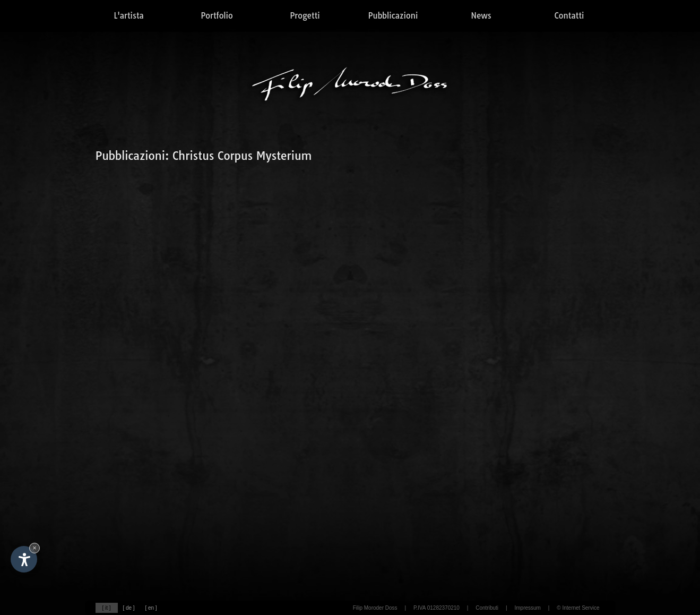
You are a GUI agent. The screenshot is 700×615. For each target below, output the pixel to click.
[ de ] (128, 608)
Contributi (487, 608)
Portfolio (217, 16)
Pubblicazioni (393, 16)
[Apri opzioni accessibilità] (24, 559)
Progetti (305, 16)
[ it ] (106, 608)
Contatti (569, 16)
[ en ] (151, 608)
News (481, 16)
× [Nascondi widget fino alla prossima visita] (34, 548)
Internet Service (581, 608)
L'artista (129, 16)
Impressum (527, 608)
